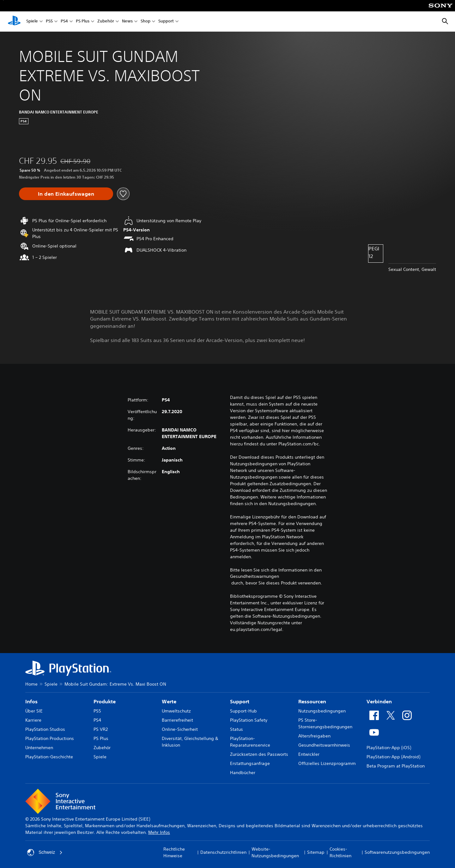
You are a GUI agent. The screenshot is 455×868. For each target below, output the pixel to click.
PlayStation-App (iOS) (389, 748)
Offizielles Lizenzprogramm (327, 763)
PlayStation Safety (249, 720)
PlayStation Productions (50, 738)
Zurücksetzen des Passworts (259, 754)
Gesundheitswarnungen (255, 576)
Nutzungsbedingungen (322, 711)
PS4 (64, 22)
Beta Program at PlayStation (396, 766)
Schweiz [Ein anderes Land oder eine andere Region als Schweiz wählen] (45, 853)
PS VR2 (101, 729)
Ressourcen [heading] (312, 701)
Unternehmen (39, 748)
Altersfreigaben (314, 736)
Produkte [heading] (105, 701)
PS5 (49, 22)
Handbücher (243, 773)
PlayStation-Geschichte (49, 757)
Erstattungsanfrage (250, 763)
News (127, 22)
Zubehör (106, 22)
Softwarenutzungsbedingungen (397, 852)
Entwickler (309, 754)
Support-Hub (243, 711)
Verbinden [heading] (379, 701)
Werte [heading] (169, 701)
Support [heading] (240, 701)
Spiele (32, 22)
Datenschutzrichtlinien (223, 852)
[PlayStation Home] (14, 21)
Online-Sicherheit (180, 729)
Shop (146, 22)
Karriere (33, 720)
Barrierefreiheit (177, 720)
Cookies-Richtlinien (340, 852)
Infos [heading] (31, 701)
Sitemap (316, 852)
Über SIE (34, 711)
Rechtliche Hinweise (174, 852)
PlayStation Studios (45, 729)
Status (237, 729)
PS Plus (83, 22)
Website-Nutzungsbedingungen (275, 852)
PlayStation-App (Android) (393, 757)
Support (166, 22)
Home (31, 684)
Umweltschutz (176, 711)
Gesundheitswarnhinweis (324, 745)
